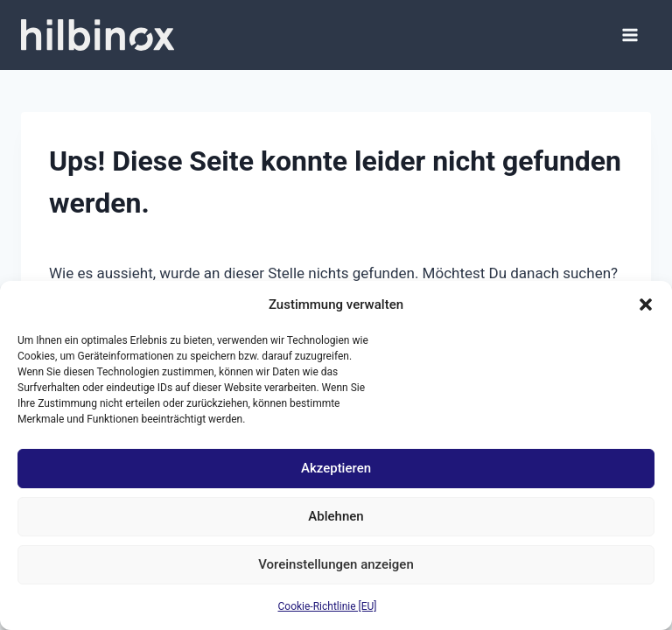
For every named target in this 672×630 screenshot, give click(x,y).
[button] (646, 304)
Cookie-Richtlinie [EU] (328, 606)
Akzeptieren (336, 468)
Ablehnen (336, 516)
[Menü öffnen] (630, 35)
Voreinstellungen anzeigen (336, 564)
